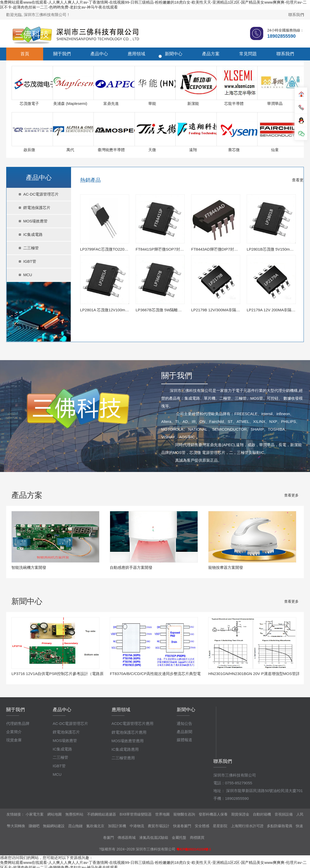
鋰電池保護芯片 (37, 208)
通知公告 (184, 723)
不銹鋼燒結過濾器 (102, 814)
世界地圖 (162, 814)
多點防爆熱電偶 (280, 826)
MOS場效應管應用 (128, 741)
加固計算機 (117, 826)
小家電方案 (35, 814)
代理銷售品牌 (18, 723)
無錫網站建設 (54, 826)
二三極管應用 (123, 758)
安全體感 (202, 826)
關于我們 (62, 54)
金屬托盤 (179, 838)
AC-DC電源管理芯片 (41, 194)
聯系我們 (296, 15)
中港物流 (137, 826)
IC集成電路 (33, 234)
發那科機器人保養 (213, 814)
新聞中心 (174, 54)
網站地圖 (55, 814)
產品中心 (99, 54)
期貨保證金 (240, 814)
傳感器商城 (127, 838)
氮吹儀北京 (95, 826)
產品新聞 (184, 732)
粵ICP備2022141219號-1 (194, 849)
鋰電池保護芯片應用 (129, 732)
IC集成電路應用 (125, 749)
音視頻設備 (284, 814)
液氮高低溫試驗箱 (154, 838)
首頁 (25, 54)
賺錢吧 (34, 826)
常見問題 (248, 54)
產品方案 (211, 54)
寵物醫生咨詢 (184, 814)
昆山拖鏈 (75, 826)
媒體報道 (184, 740)
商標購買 (197, 838)
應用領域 (136, 54)
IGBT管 (30, 261)
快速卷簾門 (182, 826)
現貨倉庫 (14, 740)
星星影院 (220, 826)
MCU (28, 275)
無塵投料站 (74, 814)
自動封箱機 (262, 814)
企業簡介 (14, 732)
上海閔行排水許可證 (247, 826)
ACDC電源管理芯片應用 (133, 723)
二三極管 (31, 248)
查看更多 (300, 180)
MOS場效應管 (35, 221)
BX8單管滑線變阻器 (136, 814)
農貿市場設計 (159, 826)
